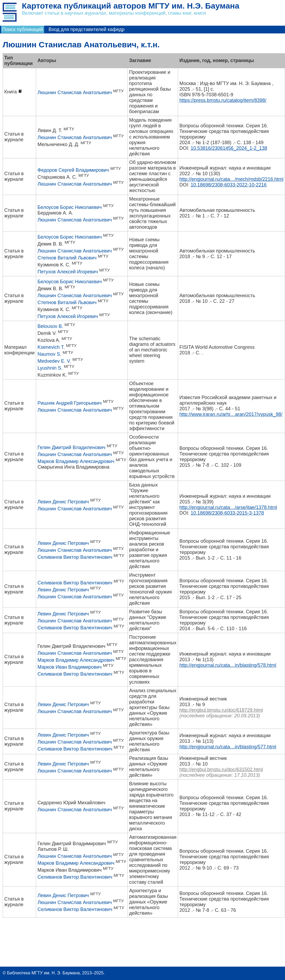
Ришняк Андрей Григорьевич (70, 403)
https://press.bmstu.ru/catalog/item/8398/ (223, 100)
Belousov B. (50, 326)
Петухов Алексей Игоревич (68, 272)
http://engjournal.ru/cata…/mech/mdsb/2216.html (231, 179)
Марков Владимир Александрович (76, 461)
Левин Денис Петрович (63, 502)
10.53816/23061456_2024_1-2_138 (229, 148)
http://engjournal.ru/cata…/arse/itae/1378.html (228, 507)
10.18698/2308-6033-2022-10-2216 (229, 185)
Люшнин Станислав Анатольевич (75, 93)
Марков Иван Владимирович (70, 667)
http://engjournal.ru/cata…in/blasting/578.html (228, 665)
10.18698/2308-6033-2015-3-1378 (227, 513)
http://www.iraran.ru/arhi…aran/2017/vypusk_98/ (231, 414)
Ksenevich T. (51, 347)
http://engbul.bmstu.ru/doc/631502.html (221, 770)
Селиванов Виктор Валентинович (75, 557)
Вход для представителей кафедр (87, 29)
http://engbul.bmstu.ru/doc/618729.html (221, 710)
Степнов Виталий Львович (67, 258)
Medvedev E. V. (54, 361)
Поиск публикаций (23, 29)
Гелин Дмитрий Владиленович (71, 447)
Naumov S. (49, 354)
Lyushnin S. (50, 368)
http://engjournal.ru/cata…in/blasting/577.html (228, 747)
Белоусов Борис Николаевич (70, 207)
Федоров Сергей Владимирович (73, 170)
